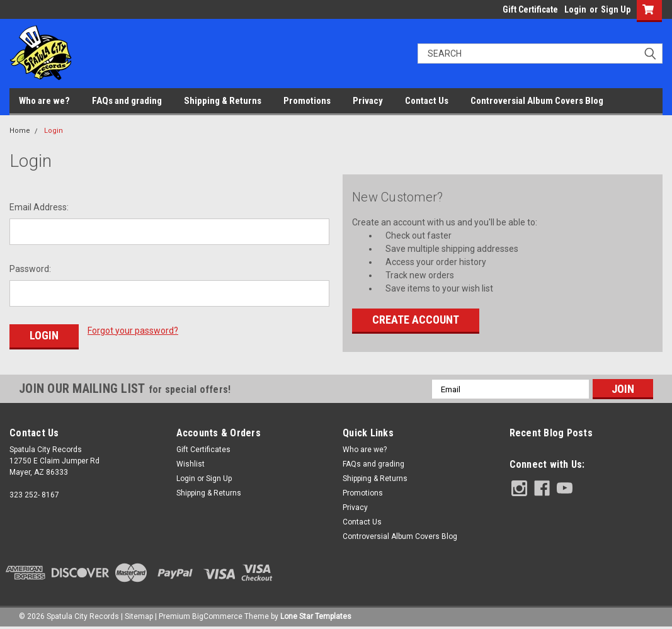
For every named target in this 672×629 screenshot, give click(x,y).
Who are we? (44, 101)
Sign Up (616, 9)
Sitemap (139, 616)
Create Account (416, 320)
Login (575, 9)
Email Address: (39, 207)
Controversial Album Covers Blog (537, 101)
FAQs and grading (127, 101)
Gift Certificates (203, 450)
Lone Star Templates (316, 616)
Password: (30, 269)
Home (20, 131)
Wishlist (191, 464)
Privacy (368, 101)
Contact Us (427, 101)
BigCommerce (217, 616)
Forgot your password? (133, 331)
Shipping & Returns (223, 101)
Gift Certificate (530, 9)
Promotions (307, 101)
